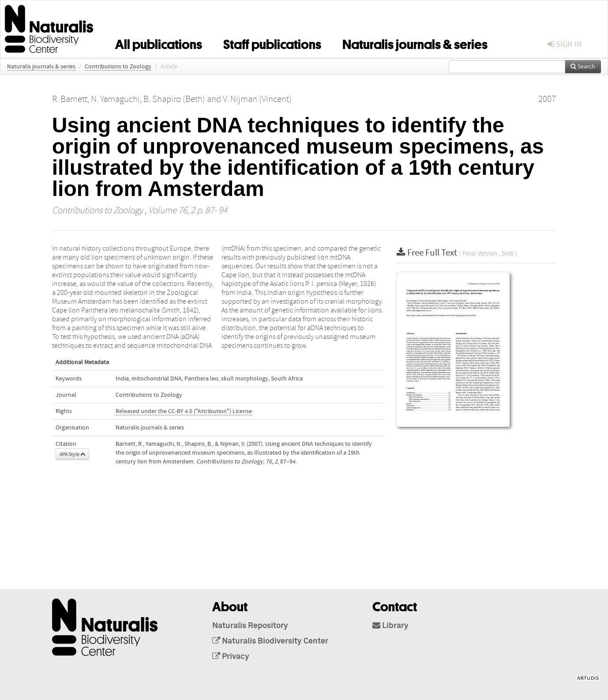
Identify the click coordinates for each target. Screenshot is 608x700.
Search (583, 67)
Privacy (231, 657)
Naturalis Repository (250, 626)
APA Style (72, 454)
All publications (159, 43)
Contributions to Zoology (118, 67)
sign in (565, 44)
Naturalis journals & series (415, 43)
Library (390, 626)
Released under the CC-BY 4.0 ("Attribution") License (184, 411)
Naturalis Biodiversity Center (270, 641)
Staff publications (272, 43)
